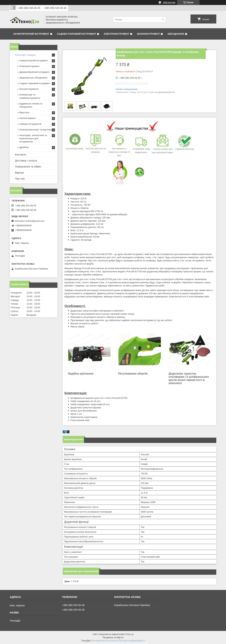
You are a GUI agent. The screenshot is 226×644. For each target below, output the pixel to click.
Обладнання (176, 34)
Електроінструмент (117, 34)
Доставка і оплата (26, 161)
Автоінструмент (28, 118)
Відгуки (19, 173)
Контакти (20, 155)
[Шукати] (163, 20)
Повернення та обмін (28, 167)
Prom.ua (130, 634)
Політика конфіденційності (132, 641)
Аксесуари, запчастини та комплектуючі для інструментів (33, 138)
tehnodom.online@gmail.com (30, 221)
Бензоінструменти (29, 89)
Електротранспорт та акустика (36, 130)
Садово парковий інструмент (77, 34)
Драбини (24, 147)
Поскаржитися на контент (105, 641)
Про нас (20, 179)
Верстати (24, 112)
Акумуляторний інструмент (31, 34)
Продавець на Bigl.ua (113, 637)
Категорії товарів (25, 55)
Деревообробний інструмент (35, 72)
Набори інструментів (30, 124)
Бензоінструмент (148, 34)
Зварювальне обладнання (33, 78)
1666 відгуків (169, 2)
